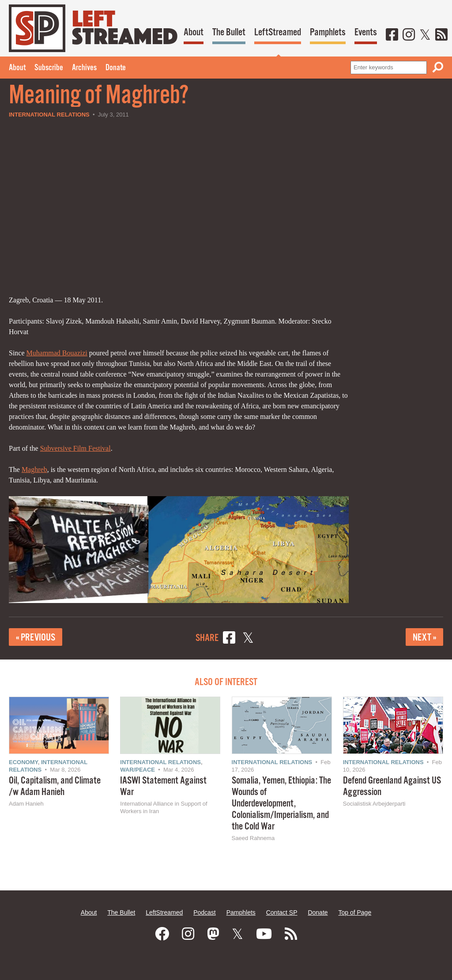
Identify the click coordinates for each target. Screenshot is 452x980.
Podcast (205, 912)
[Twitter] (425, 35)
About (194, 32)
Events (366, 32)
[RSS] (441, 35)
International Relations (49, 115)
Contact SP (282, 912)
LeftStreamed (278, 32)
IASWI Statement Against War (163, 786)
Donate (116, 68)
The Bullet (229, 32)
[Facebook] (392, 35)
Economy (23, 762)
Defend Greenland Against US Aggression (392, 786)
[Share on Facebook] (229, 639)
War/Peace (137, 770)
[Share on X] (248, 639)
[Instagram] (409, 35)
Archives (84, 68)
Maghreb (34, 469)
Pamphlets (328, 32)
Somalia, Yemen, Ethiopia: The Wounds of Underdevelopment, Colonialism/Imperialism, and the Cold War (281, 804)
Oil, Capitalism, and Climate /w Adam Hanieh (55, 786)
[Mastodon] (213, 934)
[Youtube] (264, 934)
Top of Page (355, 912)
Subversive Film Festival (75, 448)
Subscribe (49, 68)
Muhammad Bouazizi (57, 353)
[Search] (438, 67)
